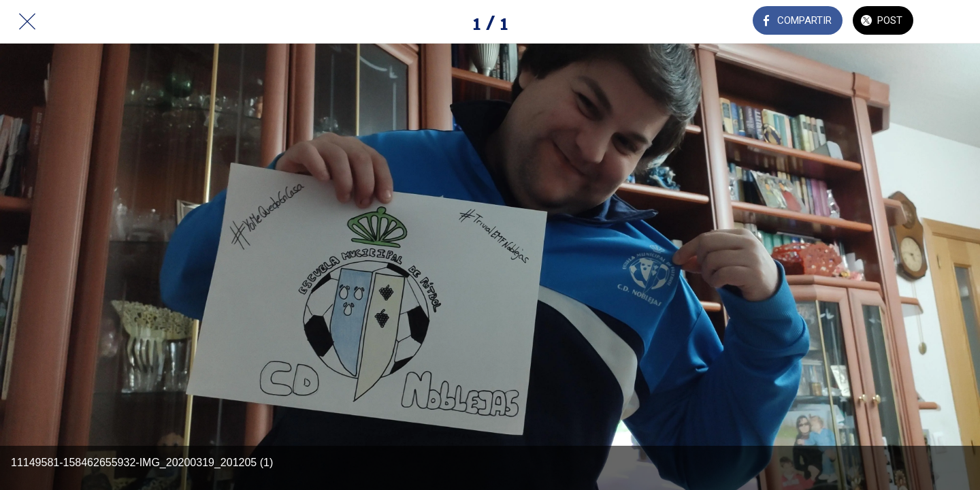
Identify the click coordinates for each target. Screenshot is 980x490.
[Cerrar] (27, 22)
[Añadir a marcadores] (953, 22)
